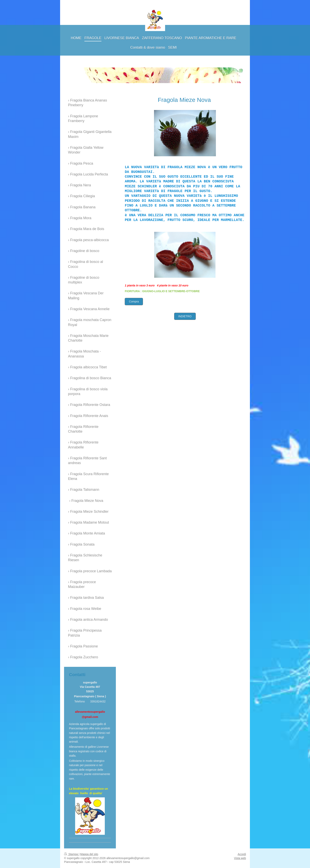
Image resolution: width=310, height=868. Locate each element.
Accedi (242, 854)
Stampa (71, 854)
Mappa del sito (89, 854)
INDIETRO (185, 316)
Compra (134, 301)
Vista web (240, 858)
